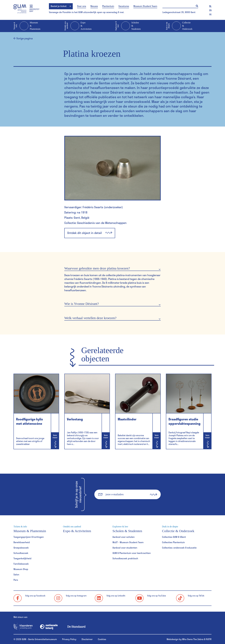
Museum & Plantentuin (27, 26)
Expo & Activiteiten (78, 26)
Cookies (102, 639)
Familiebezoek (21, 564)
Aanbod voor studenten (125, 548)
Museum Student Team (145, 6)
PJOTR (209, 639)
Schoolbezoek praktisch (125, 558)
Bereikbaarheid (22, 542)
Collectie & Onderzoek (179, 26)
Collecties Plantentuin (173, 542)
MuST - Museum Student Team (128, 542)
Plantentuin (108, 6)
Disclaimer (87, 639)
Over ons (82, 6)
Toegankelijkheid (22, 558)
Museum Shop (21, 569)
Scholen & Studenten (128, 26)
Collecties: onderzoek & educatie (179, 548)
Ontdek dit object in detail (90, 233)
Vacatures (124, 6)
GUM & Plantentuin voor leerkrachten (132, 553)
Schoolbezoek (21, 553)
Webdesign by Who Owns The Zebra (185, 639)
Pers (16, 580)
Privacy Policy (69, 639)
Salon (16, 574)
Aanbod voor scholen (124, 537)
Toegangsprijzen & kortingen (29, 537)
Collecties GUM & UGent (174, 537)
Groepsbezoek (21, 548)
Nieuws (94, 6)
